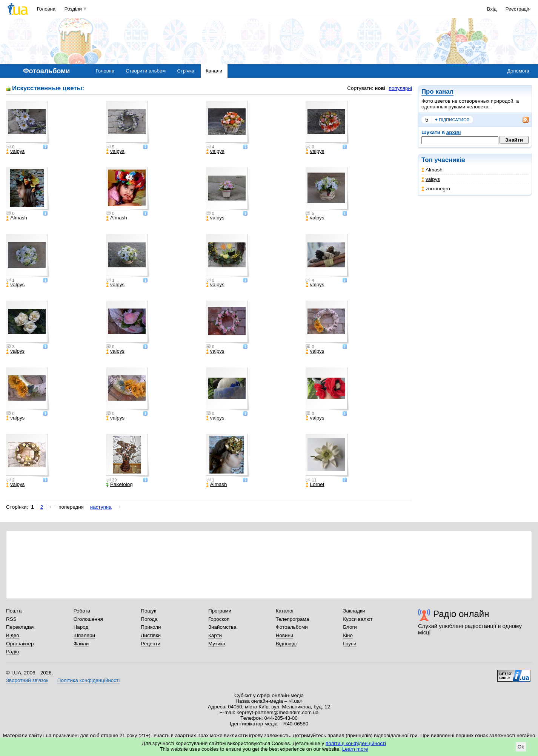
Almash (432, 170)
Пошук (148, 611)
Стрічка (185, 71)
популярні (400, 88)
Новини (285, 635)
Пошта (14, 611)
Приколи (151, 627)
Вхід (492, 9)
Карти (215, 635)
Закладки (354, 611)
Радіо (12, 652)
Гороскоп (219, 619)
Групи (350, 644)
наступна (101, 507)
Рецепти (151, 644)
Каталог (285, 611)
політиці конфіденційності (356, 743)
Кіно (348, 635)
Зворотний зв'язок (27, 680)
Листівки (151, 635)
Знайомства (222, 627)
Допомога (518, 71)
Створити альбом (146, 71)
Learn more (355, 749)
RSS (11, 619)
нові (380, 88)
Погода (149, 619)
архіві (454, 132)
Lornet (315, 484)
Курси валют (358, 619)
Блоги (350, 627)
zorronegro (436, 189)
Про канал (437, 92)
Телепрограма (293, 619)
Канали (214, 71)
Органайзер (20, 644)
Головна (46, 9)
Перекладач (20, 627)
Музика (217, 644)
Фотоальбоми (292, 627)
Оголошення (88, 619)
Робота (82, 611)
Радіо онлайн (461, 614)
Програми (220, 611)
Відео (13, 635)
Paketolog (119, 484)
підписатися (452, 120)
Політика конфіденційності (88, 680)
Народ (81, 627)
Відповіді (286, 644)
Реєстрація (518, 9)
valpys (431, 179)
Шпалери (84, 635)
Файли (81, 644)
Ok (521, 747)
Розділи (73, 9)
